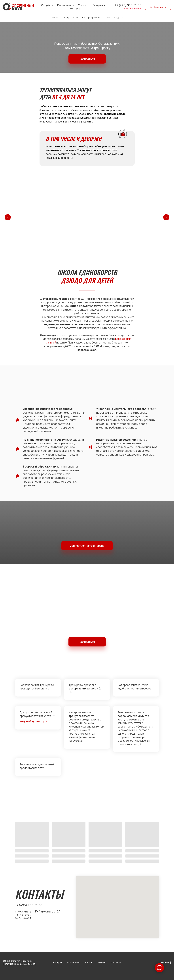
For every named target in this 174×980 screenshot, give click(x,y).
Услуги (67, 18)
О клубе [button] (46, 5)
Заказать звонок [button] (132, 9)
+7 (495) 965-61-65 (128, 5)
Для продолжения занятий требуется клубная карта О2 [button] (37, 714)
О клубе (58, 962)
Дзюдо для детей (114, 18)
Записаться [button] (87, 59)
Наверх (166, 963)
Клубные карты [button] (158, 7)
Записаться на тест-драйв (87, 546)
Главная (54, 18)
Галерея (101, 962)
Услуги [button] (82, 5)
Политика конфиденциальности (20, 964)
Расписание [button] (65, 5)
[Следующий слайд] (166, 217)
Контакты (76, 9)
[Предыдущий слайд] (8, 217)
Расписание (73, 962)
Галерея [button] (98, 5)
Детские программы (88, 18)
